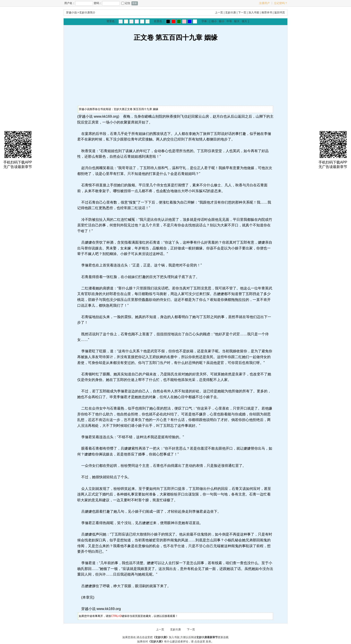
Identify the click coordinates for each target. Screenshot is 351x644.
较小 (222, 21)
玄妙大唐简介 (87, 13)
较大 (237, 21)
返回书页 (280, 13)
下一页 (242, 13)
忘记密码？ (281, 3)
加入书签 (254, 13)
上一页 (219, 13)
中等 (229, 21)
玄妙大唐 (231, 13)
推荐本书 (267, 13)
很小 (214, 21)
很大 (244, 21)
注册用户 (264, 3)
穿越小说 (71, 13)
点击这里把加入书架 (159, 637)
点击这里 (200, 642)
